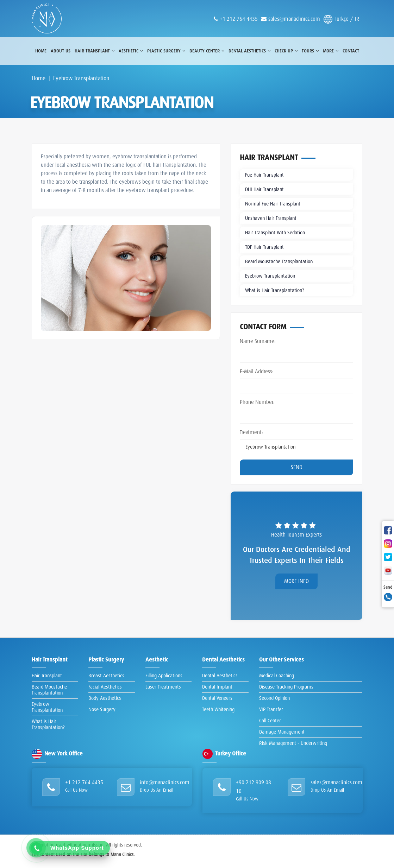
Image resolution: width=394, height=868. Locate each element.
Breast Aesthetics (106, 676)
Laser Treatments (163, 687)
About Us (61, 51)
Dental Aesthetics (220, 676)
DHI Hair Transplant (264, 189)
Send (297, 467)
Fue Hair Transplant (264, 175)
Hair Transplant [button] (95, 51)
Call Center (270, 721)
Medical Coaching (277, 676)
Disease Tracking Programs (286, 687)
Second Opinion (274, 698)
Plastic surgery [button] (166, 51)
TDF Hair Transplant (264, 247)
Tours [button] (310, 51)
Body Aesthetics (105, 698)
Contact (351, 51)
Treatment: (251, 432)
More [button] (331, 51)
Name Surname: (258, 341)
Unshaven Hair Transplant (271, 218)
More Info (296, 581)
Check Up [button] (286, 51)
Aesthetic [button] (131, 51)
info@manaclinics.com (165, 783)
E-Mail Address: (257, 372)
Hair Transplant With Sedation (275, 233)
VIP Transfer (271, 709)
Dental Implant (217, 687)
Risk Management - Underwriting (293, 743)
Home (41, 51)
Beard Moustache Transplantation (279, 261)
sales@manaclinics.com (294, 19)
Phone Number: (257, 402)
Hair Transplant (47, 676)
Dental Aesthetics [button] (249, 51)
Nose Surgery (102, 709)
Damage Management (282, 732)
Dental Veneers (217, 698)
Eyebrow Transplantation (270, 276)
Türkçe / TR (341, 19)
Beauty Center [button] (207, 51)
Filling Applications (164, 676)
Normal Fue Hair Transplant (273, 204)
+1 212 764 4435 (84, 783)
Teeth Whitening (218, 709)
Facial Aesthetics (105, 687)
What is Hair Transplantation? (275, 290)
